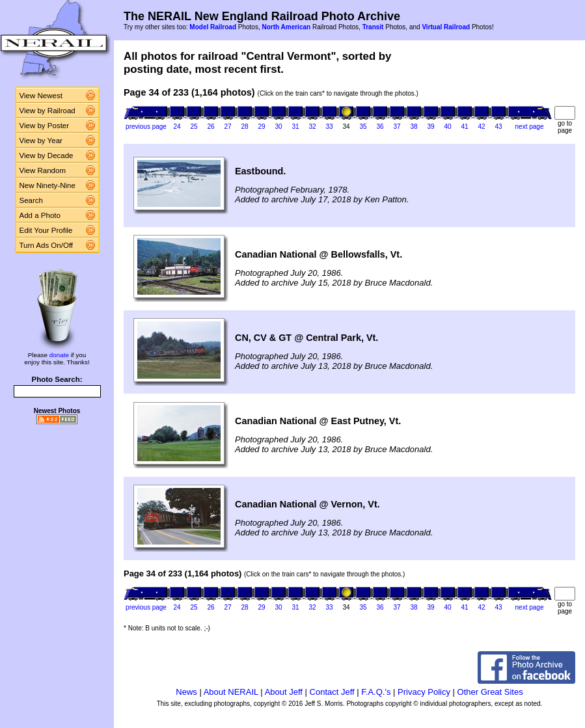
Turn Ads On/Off (47, 245)
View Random (43, 170)
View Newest (41, 96)
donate (59, 355)
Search (32, 200)
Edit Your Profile (46, 230)
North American (286, 27)
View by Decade (47, 155)
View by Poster (45, 126)
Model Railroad (213, 27)
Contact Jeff (332, 692)
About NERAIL (231, 692)
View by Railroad (48, 111)
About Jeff (284, 692)
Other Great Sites (490, 692)
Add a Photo (40, 215)
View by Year (41, 141)
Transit (373, 27)
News (186, 692)
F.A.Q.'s (376, 692)
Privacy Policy (424, 692)
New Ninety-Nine (48, 185)
